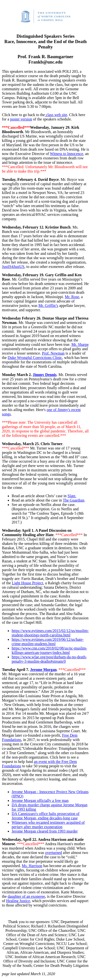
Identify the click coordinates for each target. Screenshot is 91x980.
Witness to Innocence (66, 154)
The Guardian (74, 500)
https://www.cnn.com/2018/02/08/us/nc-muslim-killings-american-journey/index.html (49, 650)
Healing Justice (18, 901)
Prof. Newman (53, 353)
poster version (21, 119)
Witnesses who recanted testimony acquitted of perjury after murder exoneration (48, 825)
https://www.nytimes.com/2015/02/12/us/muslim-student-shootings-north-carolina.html (50, 633)
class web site (56, 115)
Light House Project (28, 583)
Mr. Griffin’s (48, 306)
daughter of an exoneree (26, 896)
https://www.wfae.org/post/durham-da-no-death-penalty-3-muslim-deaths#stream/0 (49, 659)
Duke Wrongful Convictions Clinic (35, 358)
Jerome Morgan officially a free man (40, 801)
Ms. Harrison (32, 866)
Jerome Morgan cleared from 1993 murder (45, 831)
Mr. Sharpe (80, 344)
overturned (54, 853)
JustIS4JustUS (13, 267)
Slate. (72, 496)
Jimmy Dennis (45, 375)
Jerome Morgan (43, 670)
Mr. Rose (72, 297)
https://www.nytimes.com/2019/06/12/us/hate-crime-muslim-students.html (48, 642)
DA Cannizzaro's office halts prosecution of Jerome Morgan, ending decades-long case (45, 816)
